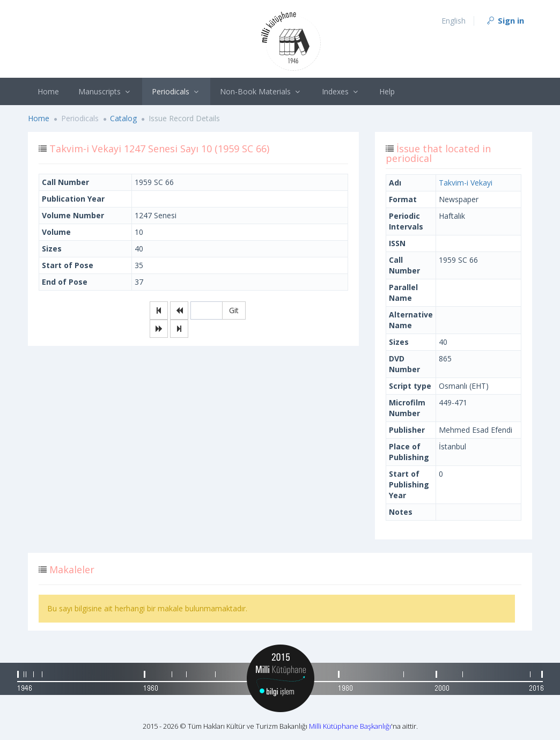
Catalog (123, 118)
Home (48, 91)
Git (234, 310)
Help (387, 91)
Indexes (341, 91)
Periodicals (176, 91)
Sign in (505, 20)
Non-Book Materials (261, 91)
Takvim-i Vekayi (466, 183)
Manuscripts (105, 91)
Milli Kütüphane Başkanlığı (350, 726)
